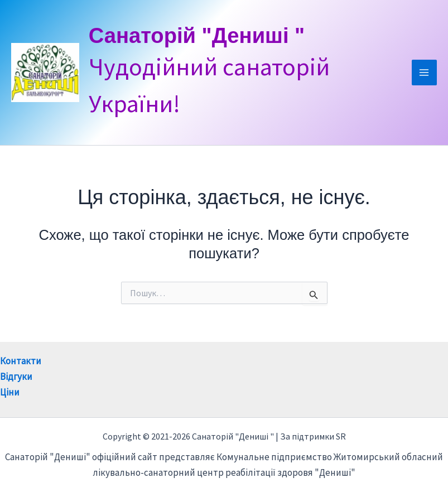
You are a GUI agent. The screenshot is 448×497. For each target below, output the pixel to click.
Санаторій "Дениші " (212, 35)
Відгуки (16, 377)
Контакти (21, 361)
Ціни (10, 392)
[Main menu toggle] (425, 73)
